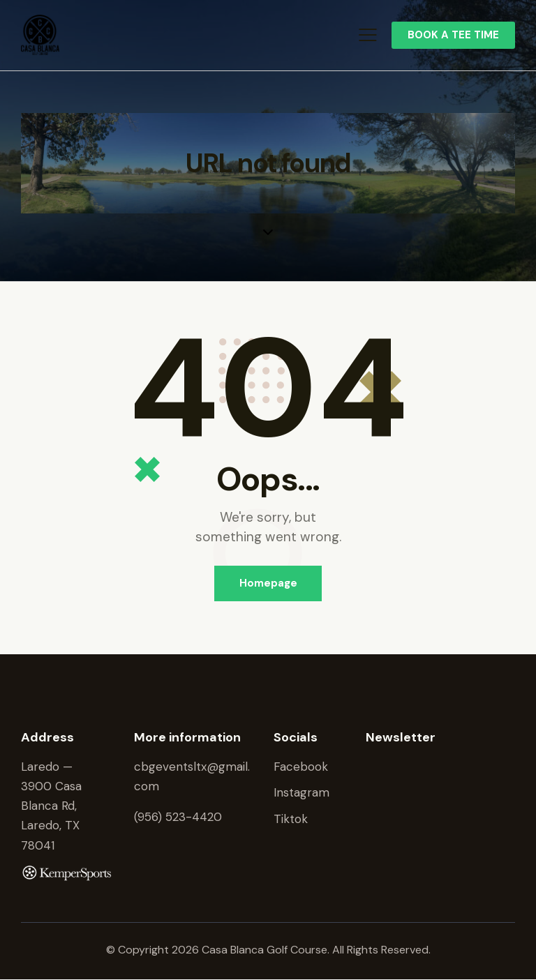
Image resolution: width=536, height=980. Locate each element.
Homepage (268, 583)
